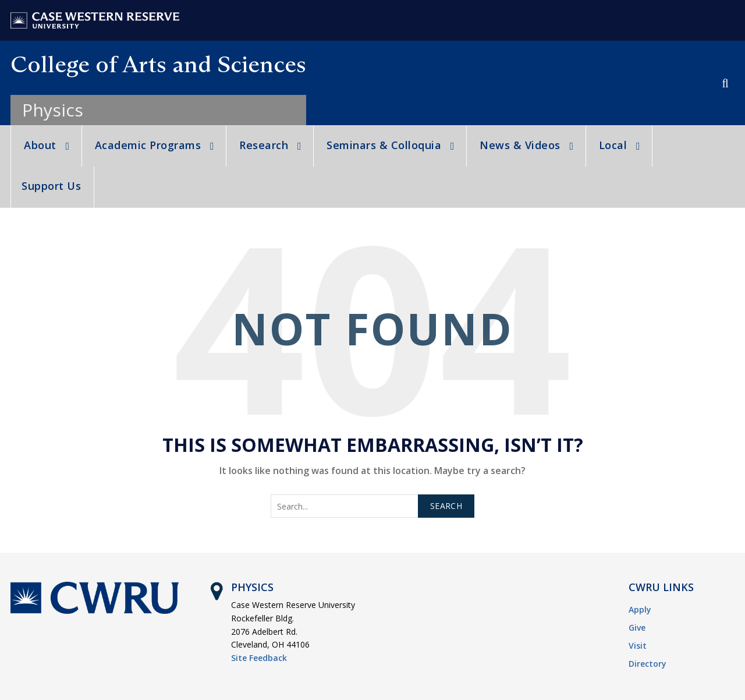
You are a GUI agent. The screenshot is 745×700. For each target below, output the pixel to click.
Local (613, 145)
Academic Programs (148, 145)
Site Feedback (259, 658)
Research (264, 145)
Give (637, 627)
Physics (53, 110)
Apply (640, 609)
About (40, 145)
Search (446, 506)
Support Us (51, 186)
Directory (648, 664)
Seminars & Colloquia (384, 145)
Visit (638, 646)
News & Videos (520, 145)
